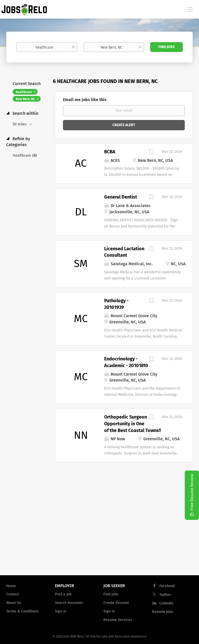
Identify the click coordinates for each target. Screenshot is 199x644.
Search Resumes (69, 603)
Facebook (167, 586)
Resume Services (118, 620)
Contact (13, 594)
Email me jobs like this (85, 100)
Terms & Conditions (22, 611)
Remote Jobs (163, 612)
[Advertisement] (99, 530)
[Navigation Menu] (190, 9)
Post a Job (63, 594)
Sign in (61, 611)
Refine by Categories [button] (18, 142)
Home (11, 586)
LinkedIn (166, 603)
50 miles (20, 124)
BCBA (110, 152)
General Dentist (121, 197)
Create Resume (116, 603)
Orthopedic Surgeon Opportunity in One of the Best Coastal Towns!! (133, 424)
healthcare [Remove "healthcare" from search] (24, 92)
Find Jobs (166, 47)
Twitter (165, 595)
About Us (14, 603)
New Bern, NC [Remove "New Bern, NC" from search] (25, 99)
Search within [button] (25, 113)
